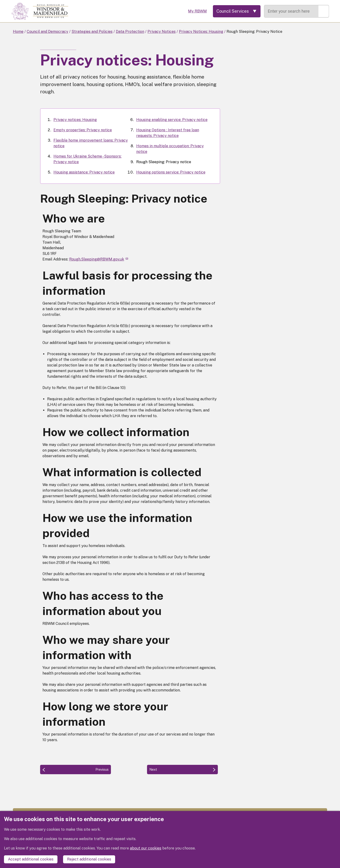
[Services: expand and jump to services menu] (237, 11)
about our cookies (146, 848)
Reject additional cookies (89, 859)
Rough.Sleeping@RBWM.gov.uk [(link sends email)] (99, 259)
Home (18, 32)
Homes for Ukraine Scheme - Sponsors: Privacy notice (87, 159)
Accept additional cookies (31, 859)
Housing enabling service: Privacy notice (172, 120)
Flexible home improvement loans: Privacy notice (91, 143)
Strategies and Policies (92, 32)
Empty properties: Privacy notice (83, 130)
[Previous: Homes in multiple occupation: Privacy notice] (76, 770)
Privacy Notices (162, 32)
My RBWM (197, 11)
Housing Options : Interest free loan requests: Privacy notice (168, 133)
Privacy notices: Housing (75, 120)
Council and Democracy (47, 32)
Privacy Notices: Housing (201, 32)
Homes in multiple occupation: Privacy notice (170, 149)
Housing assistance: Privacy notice (84, 172)
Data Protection (130, 32)
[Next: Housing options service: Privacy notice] (182, 770)
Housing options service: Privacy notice (171, 172)
